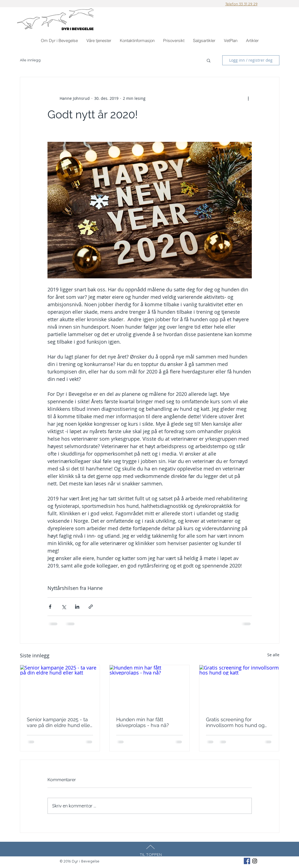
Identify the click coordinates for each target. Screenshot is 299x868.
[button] (99, 41)
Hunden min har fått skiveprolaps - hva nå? (143, 722)
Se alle (273, 655)
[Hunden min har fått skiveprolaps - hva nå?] (149, 687)
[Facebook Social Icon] (247, 861)
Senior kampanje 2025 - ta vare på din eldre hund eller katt (59, 722)
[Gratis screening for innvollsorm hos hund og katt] (239, 687)
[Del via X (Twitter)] (64, 607)
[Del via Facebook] (50, 607)
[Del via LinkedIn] (77, 607)
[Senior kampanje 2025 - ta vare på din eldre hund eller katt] (60, 687)
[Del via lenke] (91, 607)
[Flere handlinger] (248, 98)
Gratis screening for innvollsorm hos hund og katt (235, 722)
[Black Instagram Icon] (255, 861)
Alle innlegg (30, 60)
